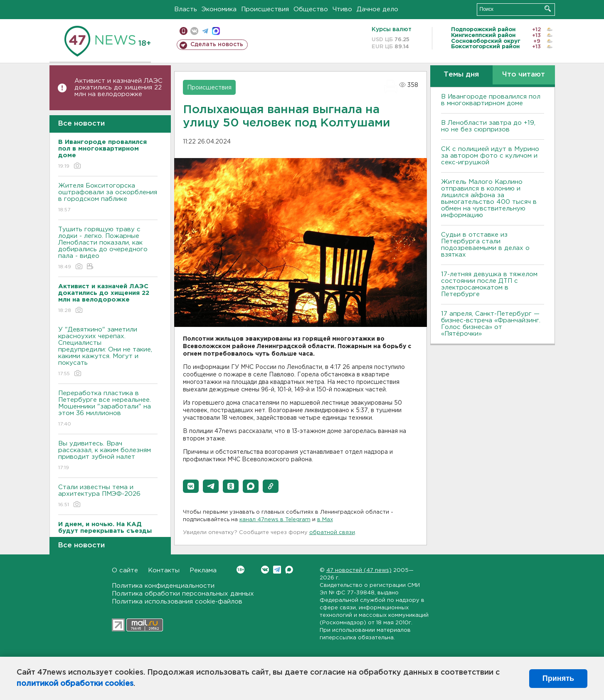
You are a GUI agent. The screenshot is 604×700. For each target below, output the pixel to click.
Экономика (219, 9)
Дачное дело (377, 9)
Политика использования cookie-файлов (177, 602)
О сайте (125, 570)
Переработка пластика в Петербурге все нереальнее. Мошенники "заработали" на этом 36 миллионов (108, 409)
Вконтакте (240, 570)
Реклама (203, 570)
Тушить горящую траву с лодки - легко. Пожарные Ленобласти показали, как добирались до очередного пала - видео (108, 249)
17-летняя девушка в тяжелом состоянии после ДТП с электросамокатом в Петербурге (489, 284)
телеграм (205, 31)
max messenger (216, 31)
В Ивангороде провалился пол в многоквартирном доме (491, 100)
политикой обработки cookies (75, 684)
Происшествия (265, 9)
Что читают (524, 75)
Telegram (277, 570)
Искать (548, 9)
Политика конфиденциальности (163, 586)
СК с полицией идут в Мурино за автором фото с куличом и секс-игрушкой (490, 156)
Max (289, 570)
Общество (311, 9)
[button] (191, 486)
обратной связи (332, 533)
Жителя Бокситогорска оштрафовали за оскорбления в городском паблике (108, 198)
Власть (186, 9)
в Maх (325, 520)
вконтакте (194, 31)
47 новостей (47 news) (359, 570)
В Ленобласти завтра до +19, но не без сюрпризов (488, 126)
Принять (558, 678)
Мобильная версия (184, 31)
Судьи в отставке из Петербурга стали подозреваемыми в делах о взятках (485, 245)
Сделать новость (217, 45)
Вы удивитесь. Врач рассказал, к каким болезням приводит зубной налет (108, 456)
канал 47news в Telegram (275, 520)
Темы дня (461, 75)
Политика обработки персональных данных (183, 594)
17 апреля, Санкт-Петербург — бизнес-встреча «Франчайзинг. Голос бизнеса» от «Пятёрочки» (491, 324)
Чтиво (342, 9)
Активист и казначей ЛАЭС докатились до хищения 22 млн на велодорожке (118, 88)
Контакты (164, 570)
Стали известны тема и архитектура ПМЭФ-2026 (108, 496)
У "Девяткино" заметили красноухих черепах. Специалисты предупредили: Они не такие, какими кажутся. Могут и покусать (108, 352)
